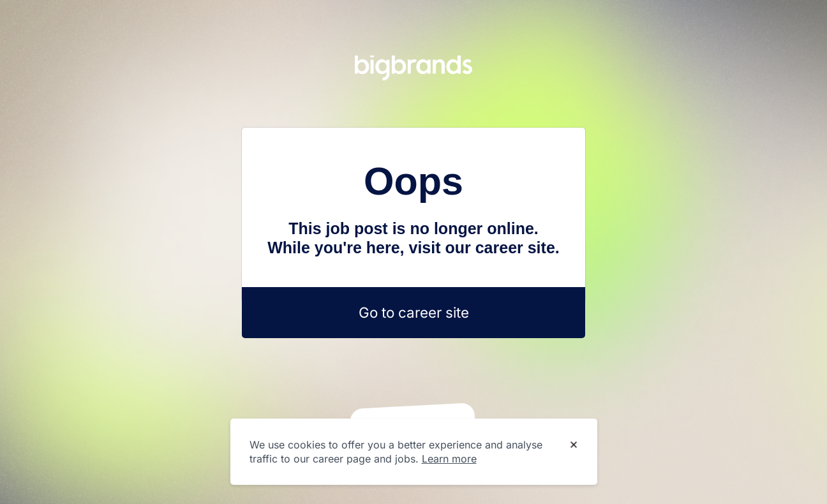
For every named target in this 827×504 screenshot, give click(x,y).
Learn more (449, 459)
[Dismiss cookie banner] (574, 445)
